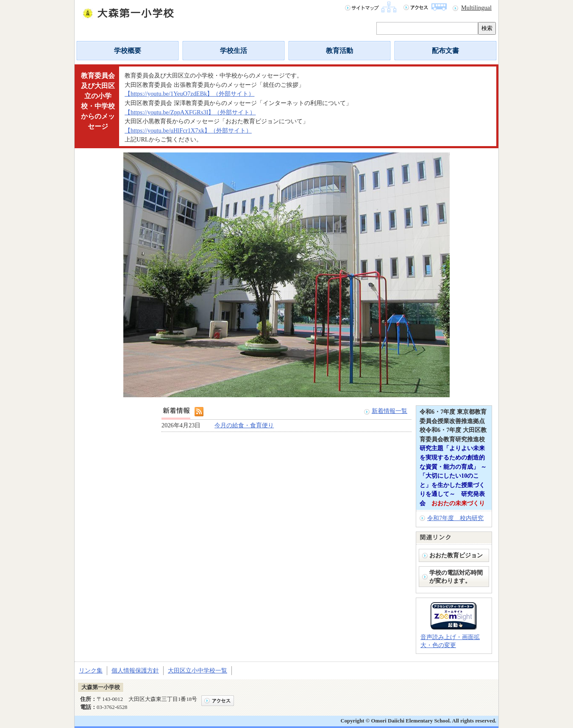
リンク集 (91, 670)
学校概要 (128, 51)
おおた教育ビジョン (459, 555)
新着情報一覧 (389, 411)
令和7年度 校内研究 (455, 518)
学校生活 (234, 51)
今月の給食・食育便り (244, 425)
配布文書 (445, 51)
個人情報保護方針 (135, 670)
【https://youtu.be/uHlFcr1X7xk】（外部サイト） (188, 130)
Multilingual (476, 8)
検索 (487, 28)
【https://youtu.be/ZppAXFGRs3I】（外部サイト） (190, 112)
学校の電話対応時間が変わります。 (456, 577)
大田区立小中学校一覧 (197, 670)
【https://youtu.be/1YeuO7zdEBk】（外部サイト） (189, 94)
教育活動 (339, 51)
